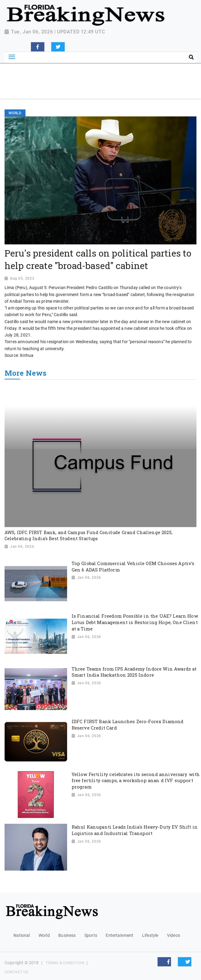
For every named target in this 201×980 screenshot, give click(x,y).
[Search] (151, 57)
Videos (174, 935)
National (22, 935)
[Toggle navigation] (12, 57)
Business (67, 935)
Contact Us (16, 972)
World (44, 935)
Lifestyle (150, 935)
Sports (91, 935)
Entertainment (119, 935)
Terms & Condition (65, 963)
